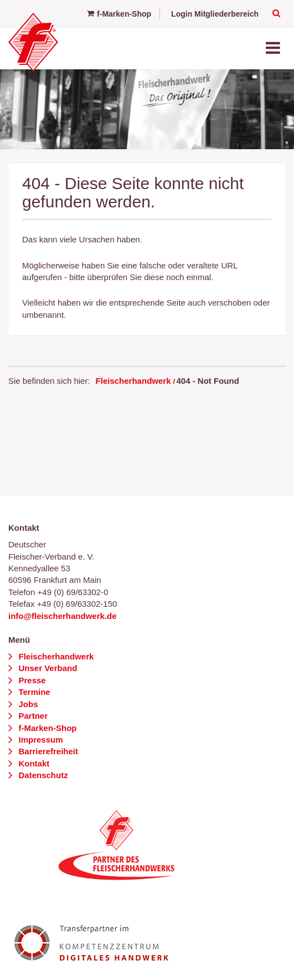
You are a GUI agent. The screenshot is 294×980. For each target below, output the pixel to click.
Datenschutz (42, 775)
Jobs (27, 704)
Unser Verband (47, 668)
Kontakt (33, 763)
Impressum (39, 740)
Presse (31, 680)
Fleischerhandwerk (133, 381)
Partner (32, 716)
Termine (33, 692)
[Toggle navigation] (274, 49)
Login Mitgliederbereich (215, 14)
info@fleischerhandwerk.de (63, 616)
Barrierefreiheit (47, 751)
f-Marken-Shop (119, 14)
